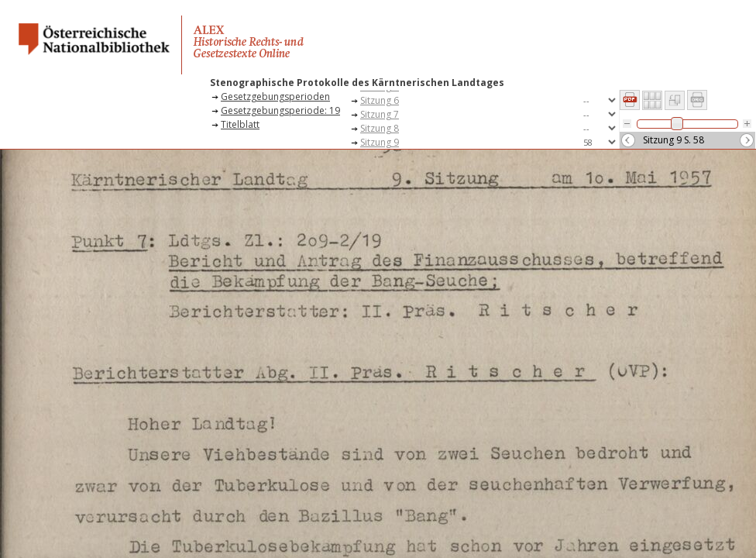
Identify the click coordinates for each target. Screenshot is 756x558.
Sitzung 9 (380, 142)
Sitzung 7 (380, 114)
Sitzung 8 (380, 128)
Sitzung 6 (380, 100)
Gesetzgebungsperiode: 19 (280, 110)
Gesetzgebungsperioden (275, 96)
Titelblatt (240, 124)
